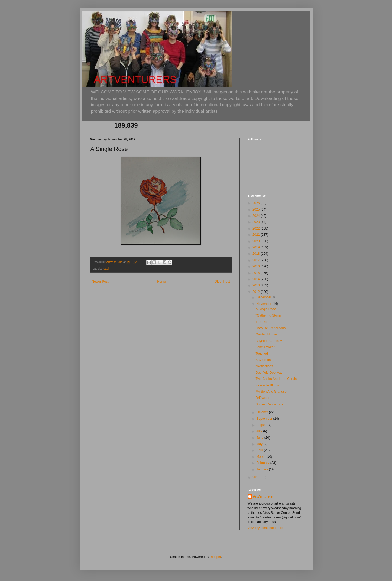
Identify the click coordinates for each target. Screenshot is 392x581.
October (263, 412)
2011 (257, 477)
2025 (257, 209)
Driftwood (262, 398)
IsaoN (106, 269)
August (262, 425)
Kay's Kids (263, 360)
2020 (257, 241)
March (261, 457)
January (263, 469)
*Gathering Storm (268, 315)
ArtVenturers (263, 496)
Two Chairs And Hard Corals (276, 379)
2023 (257, 222)
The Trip (261, 322)
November (264, 304)
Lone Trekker (265, 347)
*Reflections (264, 366)
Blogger (216, 557)
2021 (257, 235)
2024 (257, 216)
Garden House (266, 334)
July (260, 431)
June (260, 438)
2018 (257, 254)
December (264, 297)
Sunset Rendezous (269, 404)
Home (161, 282)
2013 (257, 285)
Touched (262, 354)
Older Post (222, 282)
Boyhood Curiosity (269, 341)
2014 (257, 279)
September (265, 419)
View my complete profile (266, 528)
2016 (257, 266)
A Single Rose (266, 309)
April (260, 450)
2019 (257, 247)
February (263, 463)
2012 (257, 292)
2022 (257, 228)
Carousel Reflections (270, 328)
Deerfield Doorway (269, 373)
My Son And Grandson (272, 392)
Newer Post (100, 282)
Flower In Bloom (267, 385)
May (260, 444)
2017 (257, 260)
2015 (257, 273)
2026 (257, 203)
